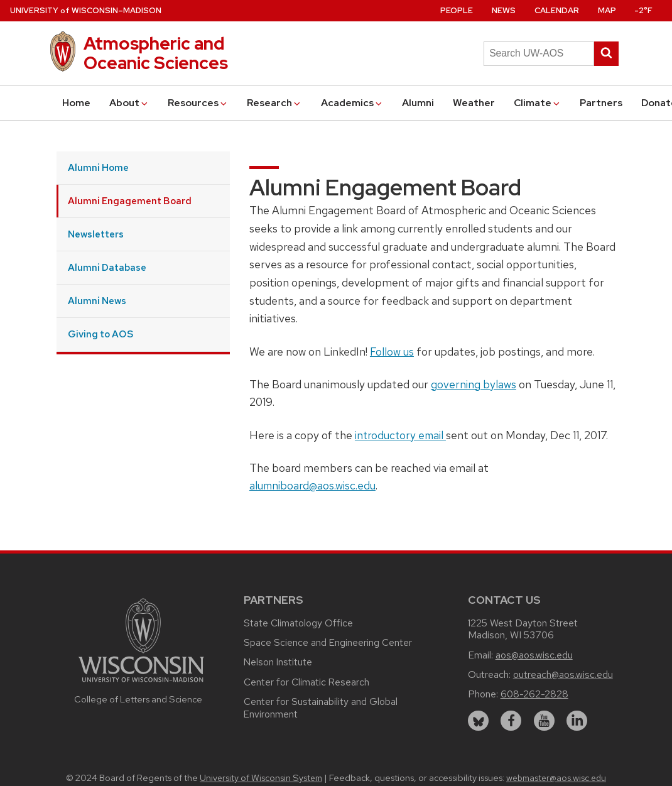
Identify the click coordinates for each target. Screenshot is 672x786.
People (457, 10)
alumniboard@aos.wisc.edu (312, 485)
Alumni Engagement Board (130, 201)
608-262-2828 (534, 694)
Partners (601, 103)
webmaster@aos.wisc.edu (556, 778)
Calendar (557, 10)
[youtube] (544, 721)
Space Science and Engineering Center (328, 642)
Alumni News (97, 301)
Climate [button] (538, 103)
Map (607, 10)
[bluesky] (478, 721)
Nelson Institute (278, 662)
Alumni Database (107, 267)
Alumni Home (98, 167)
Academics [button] (352, 103)
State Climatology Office (298, 623)
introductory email (400, 435)
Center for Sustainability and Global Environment (321, 708)
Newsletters (96, 234)
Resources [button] (198, 103)
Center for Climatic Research (306, 682)
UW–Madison (86, 10)
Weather (474, 103)
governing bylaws (474, 384)
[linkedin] (577, 721)
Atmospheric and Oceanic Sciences (156, 53)
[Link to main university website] (141, 684)
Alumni (418, 103)
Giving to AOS (100, 334)
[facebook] (511, 721)
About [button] (129, 103)
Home (76, 103)
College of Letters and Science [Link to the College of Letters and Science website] (138, 699)
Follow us (392, 352)
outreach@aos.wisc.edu (563, 674)
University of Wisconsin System (261, 778)
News (504, 10)
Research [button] (274, 103)
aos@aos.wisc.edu (534, 655)
